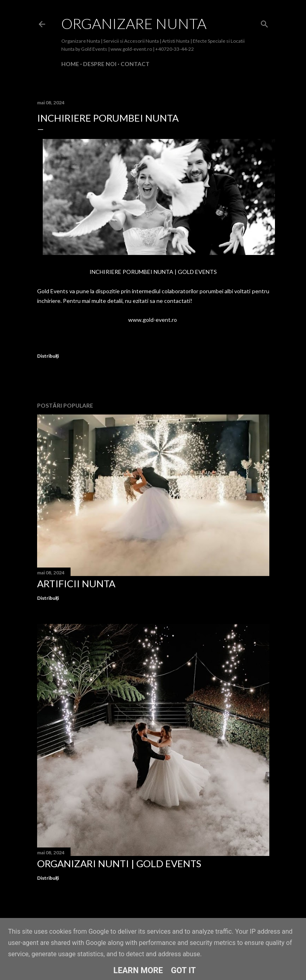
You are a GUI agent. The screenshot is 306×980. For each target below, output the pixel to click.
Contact (135, 64)
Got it (183, 970)
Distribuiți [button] (48, 356)
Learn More (138, 970)
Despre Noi (100, 64)
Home (70, 64)
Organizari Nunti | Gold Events (119, 863)
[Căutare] (264, 22)
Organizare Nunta (134, 23)
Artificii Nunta (76, 583)
